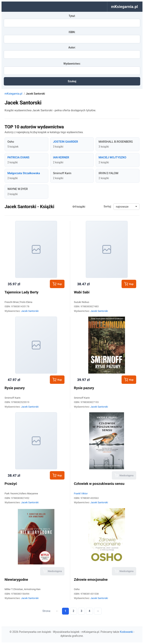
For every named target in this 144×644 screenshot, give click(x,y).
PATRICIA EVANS (18, 157)
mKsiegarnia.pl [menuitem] (125, 7)
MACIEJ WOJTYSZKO (112, 157)
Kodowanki (127, 632)
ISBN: (72, 32)
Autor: (72, 47)
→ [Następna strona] (98, 611)
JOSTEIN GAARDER (66, 142)
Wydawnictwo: (72, 64)
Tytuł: (72, 16)
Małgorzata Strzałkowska (24, 173)
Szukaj (72, 81)
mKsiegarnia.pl (13, 94)
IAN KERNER (61, 157)
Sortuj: (108, 206)
